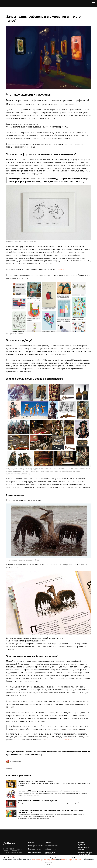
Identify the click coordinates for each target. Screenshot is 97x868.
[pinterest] (14, 835)
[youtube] (5, 840)
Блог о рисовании (35, 829)
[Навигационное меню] (93, 3)
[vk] (9, 835)
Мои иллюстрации (51, 822)
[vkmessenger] (9, 840)
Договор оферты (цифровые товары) (85, 840)
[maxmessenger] (14, 840)
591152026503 (14, 827)
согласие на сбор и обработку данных (43, 860)
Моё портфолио (51, 826)
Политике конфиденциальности (71, 860)
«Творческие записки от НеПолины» (56, 712)
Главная (31, 819)
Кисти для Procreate (35, 822)
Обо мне (48, 819)
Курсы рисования (34, 826)
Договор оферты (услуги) (84, 835)
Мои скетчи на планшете (50, 830)
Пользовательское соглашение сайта (85, 830)
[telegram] (5, 835)
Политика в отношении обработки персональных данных (84, 823)
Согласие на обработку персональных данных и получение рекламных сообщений (86, 848)
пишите (70, 272)
